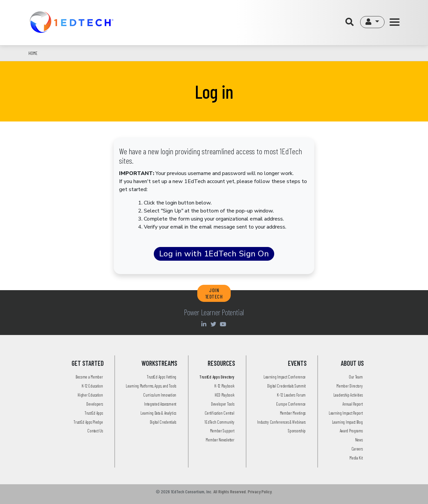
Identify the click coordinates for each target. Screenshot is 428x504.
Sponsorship (297, 431)
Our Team (356, 377)
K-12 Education (92, 386)
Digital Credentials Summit (286, 386)
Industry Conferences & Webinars (281, 422)
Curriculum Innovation (160, 395)
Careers (357, 449)
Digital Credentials (163, 422)
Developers (94, 404)
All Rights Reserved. (230, 491)
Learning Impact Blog (347, 422)
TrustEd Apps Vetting (162, 377)
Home (33, 53)
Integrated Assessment (160, 404)
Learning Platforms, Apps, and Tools (151, 386)
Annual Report (352, 404)
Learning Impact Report (346, 413)
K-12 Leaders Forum (291, 395)
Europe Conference (291, 404)
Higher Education (90, 395)
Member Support (222, 431)
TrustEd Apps (94, 413)
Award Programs (351, 431)
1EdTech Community (219, 422)
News (359, 440)
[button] (372, 22)
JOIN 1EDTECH (214, 293)
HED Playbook (224, 395)
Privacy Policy (260, 491)
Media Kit (356, 458)
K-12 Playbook (224, 386)
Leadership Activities (348, 395)
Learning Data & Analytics (158, 413)
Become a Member (89, 377)
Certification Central (220, 413)
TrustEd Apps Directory (217, 377)
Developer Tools (223, 404)
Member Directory (349, 386)
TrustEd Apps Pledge (88, 422)
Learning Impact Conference (285, 377)
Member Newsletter (220, 440)
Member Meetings (293, 413)
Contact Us (95, 431)
